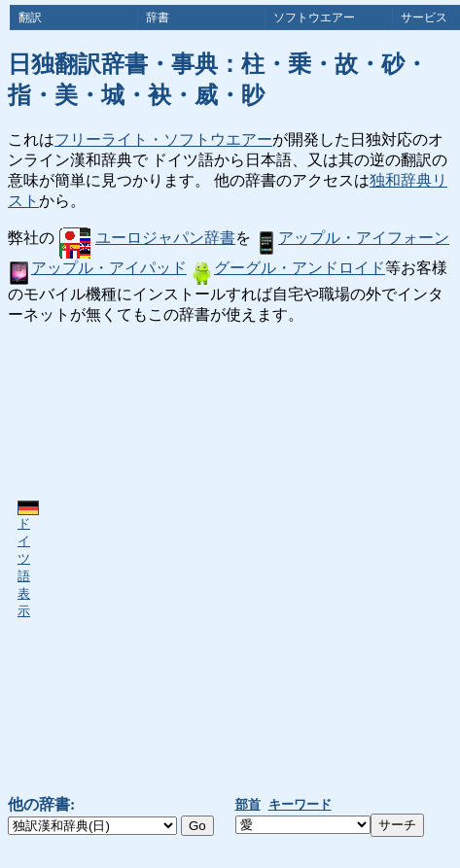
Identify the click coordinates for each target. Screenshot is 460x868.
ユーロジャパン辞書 (147, 238)
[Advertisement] (225, 560)
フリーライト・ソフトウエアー (163, 139)
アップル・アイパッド (97, 268)
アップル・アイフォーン (352, 238)
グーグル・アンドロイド (288, 268)
